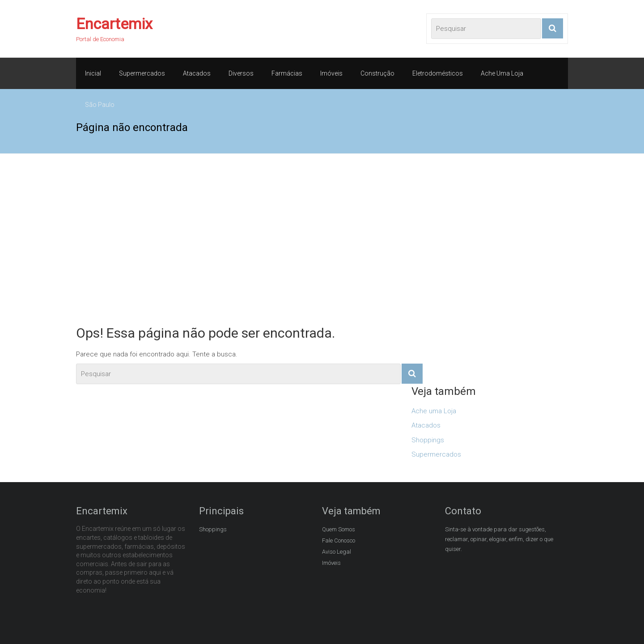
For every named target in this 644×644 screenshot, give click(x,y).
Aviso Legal (337, 552)
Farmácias (287, 73)
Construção (377, 73)
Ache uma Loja (434, 411)
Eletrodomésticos (438, 73)
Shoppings (428, 440)
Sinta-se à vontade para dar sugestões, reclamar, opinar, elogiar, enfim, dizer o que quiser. (499, 539)
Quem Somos (339, 529)
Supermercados (142, 73)
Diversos (241, 73)
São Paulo (100, 105)
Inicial (93, 73)
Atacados (197, 73)
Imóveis (331, 73)
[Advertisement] (322, 239)
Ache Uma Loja (502, 73)
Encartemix (114, 24)
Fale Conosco (339, 540)
